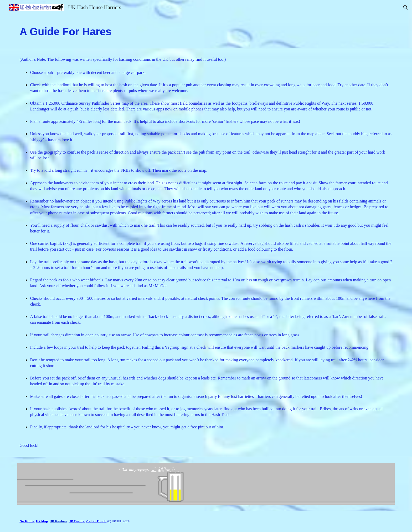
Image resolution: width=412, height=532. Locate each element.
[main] (206, 31)
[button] (406, 7)
